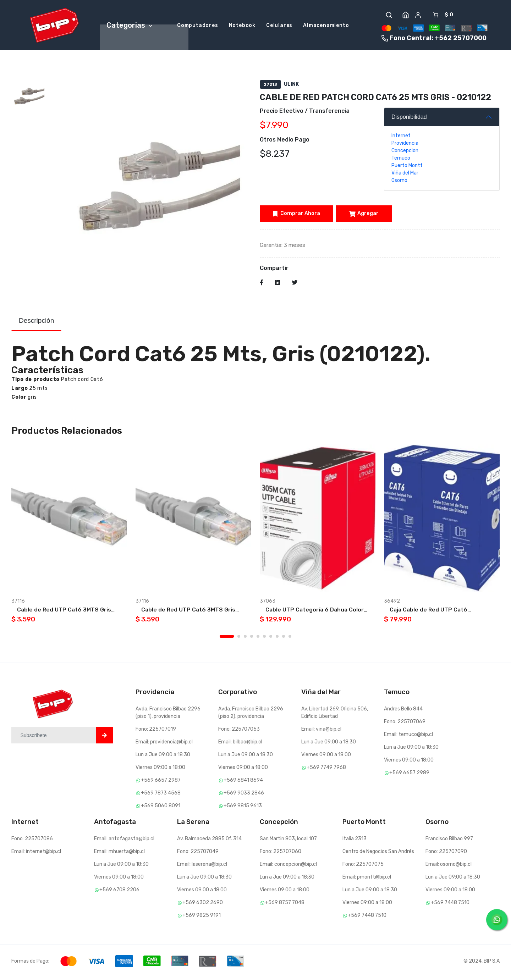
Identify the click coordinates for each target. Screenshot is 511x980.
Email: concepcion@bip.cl (288, 866)
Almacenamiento (326, 26)
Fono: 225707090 (446, 854)
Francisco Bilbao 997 (449, 841)
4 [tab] (252, 638)
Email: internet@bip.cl (36, 854)
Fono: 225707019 (156, 731)
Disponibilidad (409, 118)
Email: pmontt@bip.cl (367, 879)
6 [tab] (264, 638)
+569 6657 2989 (407, 775)
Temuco (401, 159)
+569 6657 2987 (158, 782)
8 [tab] (277, 638)
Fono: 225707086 (32, 841)
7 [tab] (271, 638)
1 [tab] (227, 638)
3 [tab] (245, 638)
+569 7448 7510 (364, 917)
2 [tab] (239, 638)
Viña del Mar (405, 174)
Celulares (279, 26)
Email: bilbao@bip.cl (240, 744)
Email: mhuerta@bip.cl (119, 854)
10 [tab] (290, 638)
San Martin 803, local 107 (288, 841)
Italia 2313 (355, 841)
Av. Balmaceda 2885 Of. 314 (209, 841)
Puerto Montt (407, 167)
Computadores (198, 26)
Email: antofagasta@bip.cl (124, 841)
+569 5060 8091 (158, 808)
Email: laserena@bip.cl (202, 866)
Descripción (36, 322)
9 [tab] (284, 638)
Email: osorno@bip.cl (449, 866)
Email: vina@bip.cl (321, 731)
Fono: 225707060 (281, 854)
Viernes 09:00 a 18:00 (160, 769)
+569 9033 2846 (241, 795)
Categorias (129, 26)
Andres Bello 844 (403, 711)
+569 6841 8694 (241, 782)
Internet (401, 137)
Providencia (405, 145)
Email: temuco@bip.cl (408, 737)
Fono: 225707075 (363, 866)
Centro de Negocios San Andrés (378, 854)
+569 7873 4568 (158, 795)
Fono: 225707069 (405, 724)
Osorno (399, 182)
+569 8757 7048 (282, 905)
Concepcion (405, 152)
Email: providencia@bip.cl (164, 744)
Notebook (242, 26)
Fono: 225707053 (239, 731)
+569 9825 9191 (199, 917)
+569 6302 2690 (200, 905)
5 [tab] (258, 638)
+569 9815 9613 (240, 808)
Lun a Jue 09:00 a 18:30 (163, 757)
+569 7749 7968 (324, 769)
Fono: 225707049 (198, 854)
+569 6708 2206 (117, 892)
